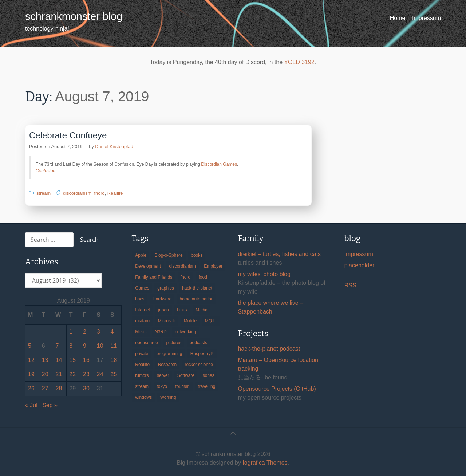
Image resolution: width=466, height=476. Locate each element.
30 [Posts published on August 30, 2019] (86, 388)
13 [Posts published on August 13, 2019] (45, 360)
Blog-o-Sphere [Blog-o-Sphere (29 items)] (168, 255)
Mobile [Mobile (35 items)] (190, 321)
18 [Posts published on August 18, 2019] (114, 360)
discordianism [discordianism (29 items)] (182, 266)
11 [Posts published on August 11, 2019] (114, 346)
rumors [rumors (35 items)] (142, 375)
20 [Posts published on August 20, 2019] (45, 374)
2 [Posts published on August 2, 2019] (85, 332)
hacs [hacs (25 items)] (140, 299)
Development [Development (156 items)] (148, 266)
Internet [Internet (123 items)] (143, 310)
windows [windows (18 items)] (143, 397)
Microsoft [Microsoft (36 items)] (167, 321)
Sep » (50, 405)
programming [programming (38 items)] (169, 354)
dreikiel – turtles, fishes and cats (279, 254)
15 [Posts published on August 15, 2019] (72, 360)
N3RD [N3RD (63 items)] (161, 332)
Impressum (426, 18)
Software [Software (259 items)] (186, 375)
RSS (350, 285)
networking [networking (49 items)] (185, 332)
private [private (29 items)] (142, 354)
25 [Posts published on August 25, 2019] (114, 374)
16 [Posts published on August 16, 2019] (86, 360)
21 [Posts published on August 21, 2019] (59, 374)
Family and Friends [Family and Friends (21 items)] (154, 277)
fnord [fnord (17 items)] (185, 277)
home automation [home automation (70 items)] (197, 299)
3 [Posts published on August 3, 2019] (98, 332)
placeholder (360, 265)
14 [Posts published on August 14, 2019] (59, 360)
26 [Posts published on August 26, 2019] (31, 388)
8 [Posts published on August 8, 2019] (71, 346)
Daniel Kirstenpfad (114, 147)
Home (398, 18)
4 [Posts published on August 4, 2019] (112, 332)
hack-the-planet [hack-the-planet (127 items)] (197, 288)
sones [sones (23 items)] (209, 375)
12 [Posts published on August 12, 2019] (31, 360)
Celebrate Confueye (68, 135)
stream (44, 193)
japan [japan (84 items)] (163, 310)
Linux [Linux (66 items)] (182, 310)
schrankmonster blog (74, 16)
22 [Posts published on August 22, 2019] (72, 374)
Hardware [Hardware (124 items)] (162, 299)
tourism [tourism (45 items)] (183, 386)
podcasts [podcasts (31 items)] (198, 343)
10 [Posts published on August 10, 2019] (100, 346)
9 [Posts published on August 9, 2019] (85, 346)
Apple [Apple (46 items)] (141, 255)
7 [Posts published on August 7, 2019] (57, 346)
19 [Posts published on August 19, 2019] (31, 374)
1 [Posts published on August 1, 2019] (71, 332)
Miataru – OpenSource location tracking (278, 364)
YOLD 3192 (299, 62)
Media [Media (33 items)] (202, 310)
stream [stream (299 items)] (142, 386)
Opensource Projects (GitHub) (277, 389)
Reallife (115, 193)
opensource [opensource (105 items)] (147, 343)
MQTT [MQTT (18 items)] (211, 321)
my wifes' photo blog (264, 274)
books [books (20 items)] (197, 255)
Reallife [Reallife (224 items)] (142, 365)
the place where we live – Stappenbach (270, 307)
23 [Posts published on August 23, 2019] (86, 374)
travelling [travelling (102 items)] (206, 386)
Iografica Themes (265, 463)
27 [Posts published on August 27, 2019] (45, 388)
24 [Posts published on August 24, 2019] (100, 374)
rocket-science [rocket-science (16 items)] (199, 365)
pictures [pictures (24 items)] (174, 343)
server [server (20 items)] (163, 375)
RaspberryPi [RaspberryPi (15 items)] (202, 354)
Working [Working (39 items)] (168, 397)
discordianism (77, 193)
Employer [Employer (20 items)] (213, 266)
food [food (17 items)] (203, 277)
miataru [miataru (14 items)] (142, 321)
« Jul (31, 405)
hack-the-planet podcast (269, 349)
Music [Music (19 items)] (141, 332)
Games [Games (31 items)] (142, 288)
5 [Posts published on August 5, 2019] (30, 346)
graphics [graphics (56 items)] (165, 288)
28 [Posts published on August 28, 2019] (59, 388)
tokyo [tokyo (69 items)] (162, 386)
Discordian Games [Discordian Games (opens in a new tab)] (219, 164)
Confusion (46, 171)
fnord (99, 193)
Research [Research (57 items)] (167, 365)
